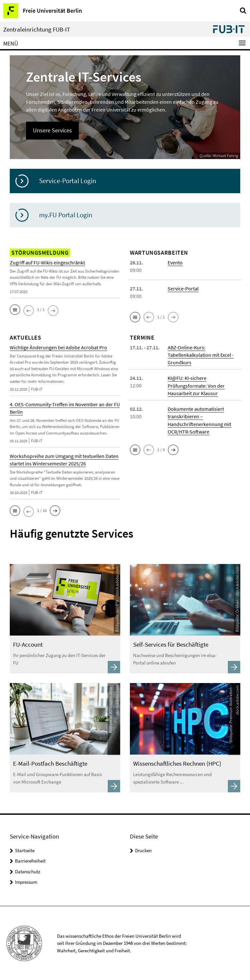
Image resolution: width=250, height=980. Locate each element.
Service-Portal (183, 289)
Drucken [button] (143, 850)
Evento (175, 262)
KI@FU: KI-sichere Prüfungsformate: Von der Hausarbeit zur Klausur (196, 385)
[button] (15, 310)
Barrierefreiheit (30, 860)
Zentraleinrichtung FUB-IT (37, 29)
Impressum (26, 881)
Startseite (25, 850)
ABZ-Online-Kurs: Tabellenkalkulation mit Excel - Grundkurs (201, 355)
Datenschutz (28, 871)
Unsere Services (52, 130)
